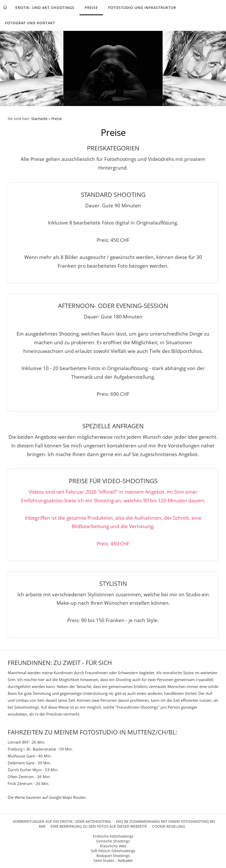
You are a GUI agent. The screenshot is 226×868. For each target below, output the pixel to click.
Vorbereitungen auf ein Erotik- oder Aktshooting (62, 821)
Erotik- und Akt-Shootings (45, 8)
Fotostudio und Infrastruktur (142, 8)
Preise (91, 8)
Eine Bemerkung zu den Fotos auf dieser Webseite (99, 826)
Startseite (39, 119)
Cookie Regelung (169, 826)
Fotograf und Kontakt (30, 23)
